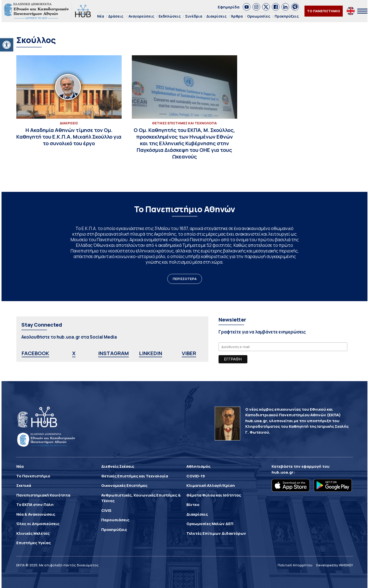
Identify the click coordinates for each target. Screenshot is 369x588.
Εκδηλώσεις (170, 16)
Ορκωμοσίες (259, 16)
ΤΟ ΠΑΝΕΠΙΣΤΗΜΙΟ (324, 11)
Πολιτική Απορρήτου (295, 565)
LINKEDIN (151, 353)
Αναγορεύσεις (141, 16)
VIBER (189, 353)
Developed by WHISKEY (335, 565)
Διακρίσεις (217, 16)
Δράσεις (116, 16)
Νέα (101, 16)
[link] (247, 7)
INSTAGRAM (113, 353)
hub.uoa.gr (283, 472)
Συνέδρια (194, 16)
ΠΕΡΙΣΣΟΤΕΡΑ (185, 279)
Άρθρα (237, 16)
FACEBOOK (35, 353)
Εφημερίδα (229, 7)
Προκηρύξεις (287, 16)
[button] (7, 45)
